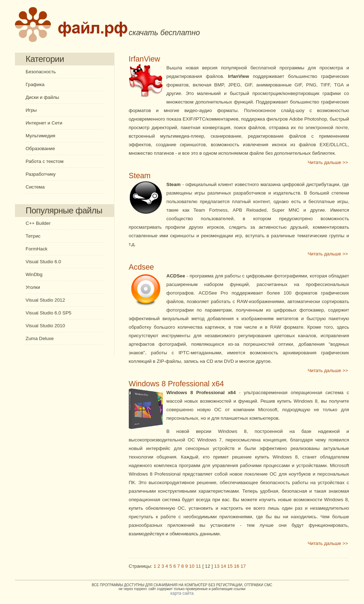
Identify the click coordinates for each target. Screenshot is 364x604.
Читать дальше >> (328, 162)
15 (230, 566)
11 (199, 566)
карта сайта (182, 593)
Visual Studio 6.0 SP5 (49, 313)
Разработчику (41, 174)
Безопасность (41, 72)
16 (237, 566)
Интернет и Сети (44, 123)
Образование (40, 149)
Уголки (33, 287)
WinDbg (34, 274)
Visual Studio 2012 (45, 300)
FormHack (36, 249)
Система (35, 187)
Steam (140, 176)
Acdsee (141, 267)
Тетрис (33, 236)
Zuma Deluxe (40, 338)
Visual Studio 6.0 (43, 262)
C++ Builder (38, 223)
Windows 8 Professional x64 (176, 384)
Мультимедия (41, 136)
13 (217, 566)
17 (243, 566)
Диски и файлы (42, 97)
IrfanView (144, 59)
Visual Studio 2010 (45, 326)
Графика (35, 84)
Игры (31, 110)
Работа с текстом (45, 161)
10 (192, 566)
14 (223, 566)
